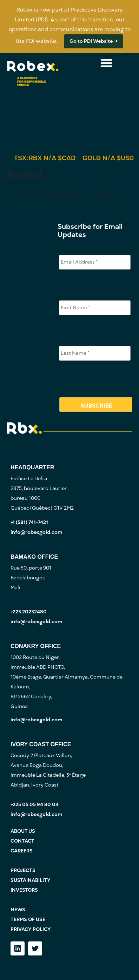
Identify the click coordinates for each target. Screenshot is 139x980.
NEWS (18, 910)
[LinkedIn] (18, 948)
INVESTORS (24, 890)
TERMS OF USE (28, 920)
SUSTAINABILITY (31, 880)
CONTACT (22, 841)
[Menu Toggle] (106, 63)
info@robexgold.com (37, 532)
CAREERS (22, 851)
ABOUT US (23, 831)
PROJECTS (23, 870)
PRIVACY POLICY (31, 929)
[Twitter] (35, 948)
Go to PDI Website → (94, 41)
